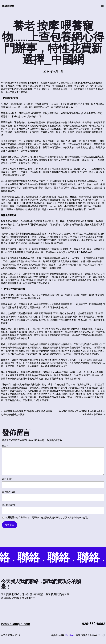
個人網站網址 (9, 505)
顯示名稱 (7, 479)
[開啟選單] (102, 6)
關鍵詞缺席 (8, 6)
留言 (5, 446)
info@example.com (17, 624)
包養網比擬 (92, 157)
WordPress (70, 635)
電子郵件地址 (9, 492)
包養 (5, 141)
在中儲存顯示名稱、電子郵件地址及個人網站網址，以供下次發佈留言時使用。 (47, 518)
